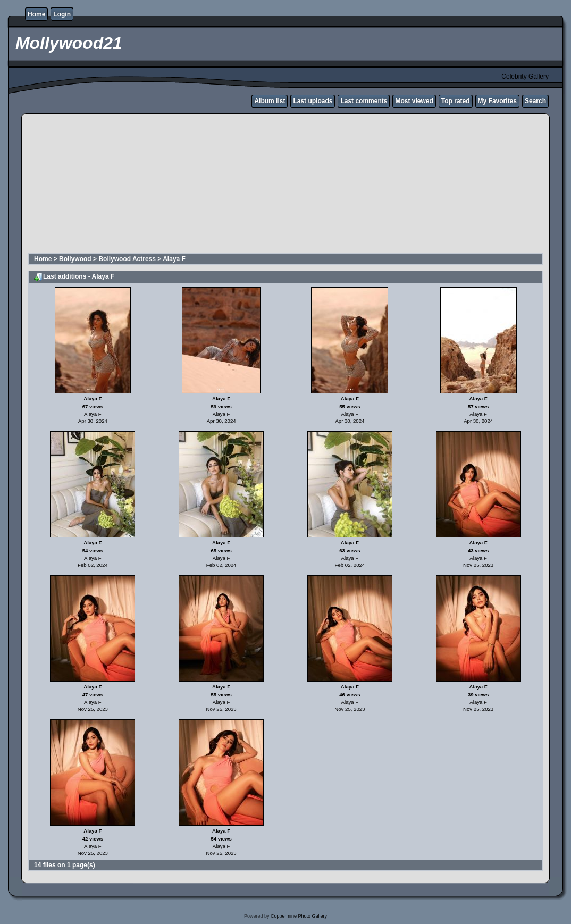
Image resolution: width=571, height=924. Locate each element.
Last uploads (313, 101)
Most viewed (414, 101)
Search (535, 101)
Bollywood (75, 259)
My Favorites (497, 101)
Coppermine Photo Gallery (299, 916)
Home (36, 14)
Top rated (456, 101)
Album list (270, 101)
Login (62, 14)
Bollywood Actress (127, 259)
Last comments (364, 101)
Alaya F (174, 259)
